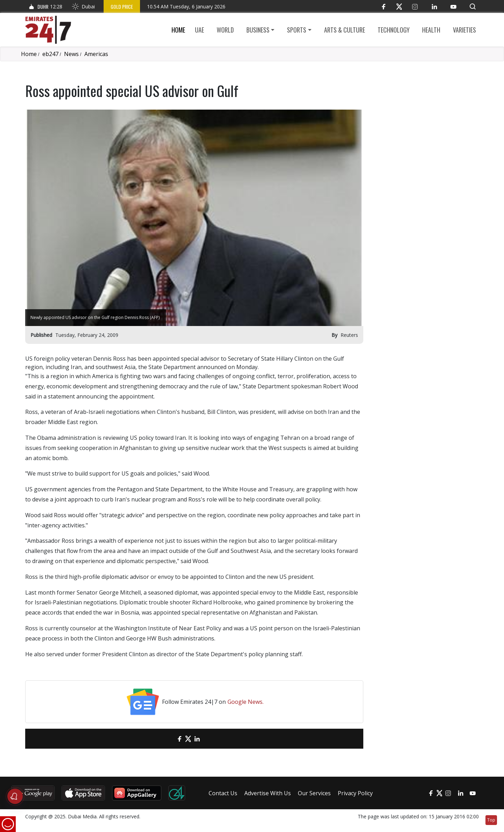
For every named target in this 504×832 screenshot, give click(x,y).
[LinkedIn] (434, 6)
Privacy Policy (355, 793)
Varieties (464, 30)
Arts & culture (345, 30)
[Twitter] (399, 6)
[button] (473, 6)
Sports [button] (297, 30)
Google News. (246, 702)
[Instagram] (415, 6)
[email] (167, 739)
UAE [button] (199, 30)
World (225, 30)
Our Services (314, 793)
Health (431, 30)
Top (491, 820)
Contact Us (223, 793)
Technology (394, 30)
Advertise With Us (268, 793)
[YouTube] (453, 6)
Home (178, 30)
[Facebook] (383, 6)
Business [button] (258, 30)
